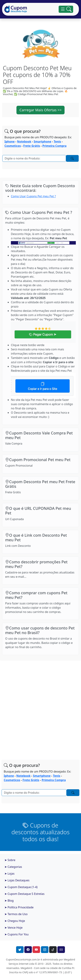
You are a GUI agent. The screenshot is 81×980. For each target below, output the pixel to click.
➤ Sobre (10, 860)
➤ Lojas (9, 874)
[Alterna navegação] (66, 9)
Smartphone (42, 141)
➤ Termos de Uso (16, 914)
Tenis (57, 141)
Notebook (24, 141)
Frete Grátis (32, 146)
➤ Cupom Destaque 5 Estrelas (24, 894)
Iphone (10, 141)
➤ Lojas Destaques (17, 880)
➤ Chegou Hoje (15, 921)
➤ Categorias (13, 867)
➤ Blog (9, 901)
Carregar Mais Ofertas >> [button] (41, 110)
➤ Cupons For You (17, 934)
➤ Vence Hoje (13, 928)
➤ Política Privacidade (19, 907)
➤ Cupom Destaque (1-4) (21, 887)
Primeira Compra (54, 146)
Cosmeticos (13, 146)
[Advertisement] (40, 707)
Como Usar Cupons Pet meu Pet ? (33, 196)
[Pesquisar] (34, 158)
